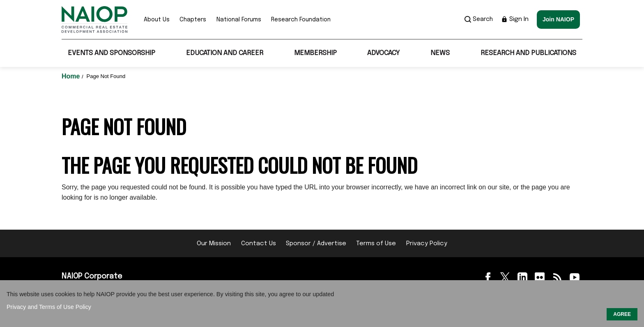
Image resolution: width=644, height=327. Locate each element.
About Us (157, 20)
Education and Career (225, 53)
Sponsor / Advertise (316, 244)
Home (72, 76)
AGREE (622, 314)
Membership (315, 53)
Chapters (193, 20)
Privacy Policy (427, 244)
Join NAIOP (558, 19)
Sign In (515, 19)
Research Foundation (301, 20)
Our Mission (214, 244)
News (440, 53)
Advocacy (383, 53)
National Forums (239, 20)
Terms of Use (376, 244)
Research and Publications (528, 53)
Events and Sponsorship (112, 53)
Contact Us (259, 244)
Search (479, 19)
